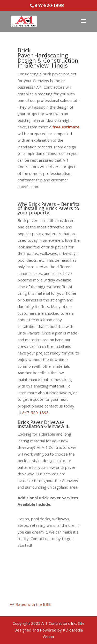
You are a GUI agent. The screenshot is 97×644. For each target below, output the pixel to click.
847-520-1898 (35, 412)
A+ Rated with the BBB (30, 604)
